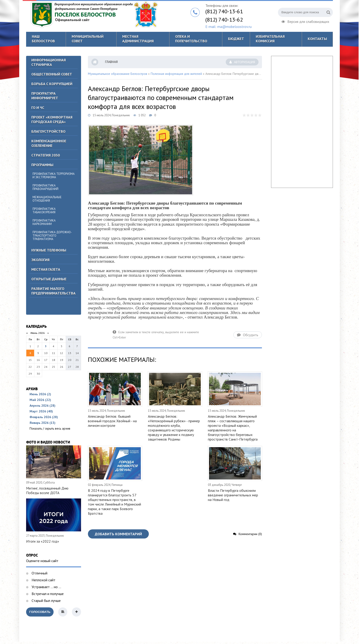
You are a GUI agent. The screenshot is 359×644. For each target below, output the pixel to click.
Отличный (39, 573)
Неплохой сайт (43, 580)
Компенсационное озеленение (49, 143)
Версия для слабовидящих (305, 21)
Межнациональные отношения (47, 199)
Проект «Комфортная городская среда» (52, 119)
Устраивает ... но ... (46, 587)
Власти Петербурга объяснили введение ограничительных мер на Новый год (233, 495)
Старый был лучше (46, 601)
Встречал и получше (47, 594)
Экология (40, 260)
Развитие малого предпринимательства (53, 291)
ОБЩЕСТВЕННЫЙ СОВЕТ (52, 74)
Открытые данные (49, 279)
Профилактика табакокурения (44, 211)
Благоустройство (48, 131)
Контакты (317, 39)
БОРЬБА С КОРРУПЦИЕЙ (52, 84)
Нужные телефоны (49, 250)
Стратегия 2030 (46, 155)
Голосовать (40, 612)
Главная (111, 62)
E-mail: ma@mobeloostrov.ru (228, 27)
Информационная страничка (49, 62)
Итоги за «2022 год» (43, 541)
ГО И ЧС (38, 108)
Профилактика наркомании (44, 222)
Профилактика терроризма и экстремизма (54, 176)
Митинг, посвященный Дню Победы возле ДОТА (47, 490)
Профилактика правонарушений (45, 187)
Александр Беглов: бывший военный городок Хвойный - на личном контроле (112, 421)
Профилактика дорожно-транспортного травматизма (52, 236)
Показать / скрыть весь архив (50, 428)
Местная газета (46, 269)
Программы (42, 165)
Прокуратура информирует (45, 96)
